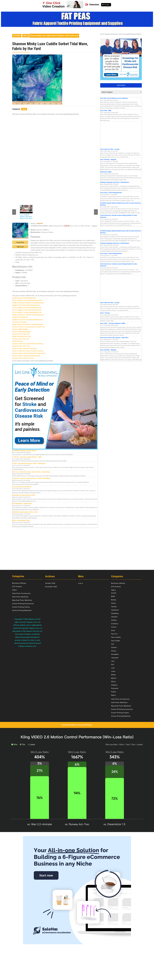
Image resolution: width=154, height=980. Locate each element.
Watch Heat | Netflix (106, 172)
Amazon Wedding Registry (21, 332)
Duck (113, 630)
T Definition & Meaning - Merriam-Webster (24, 451)
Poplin (114, 692)
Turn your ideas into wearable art (22, 487)
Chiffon (114, 620)
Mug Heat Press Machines (22, 600)
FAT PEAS (17, 36)
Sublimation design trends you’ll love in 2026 (25, 512)
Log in (81, 583)
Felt (113, 644)
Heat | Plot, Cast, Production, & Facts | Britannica (114, 98)
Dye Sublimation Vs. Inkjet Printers (22, 504)
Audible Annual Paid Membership (24, 298)
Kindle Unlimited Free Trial (21, 336)
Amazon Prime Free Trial (21, 334)
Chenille (114, 617)
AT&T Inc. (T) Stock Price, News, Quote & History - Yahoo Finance (31, 472)
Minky (25, 36)
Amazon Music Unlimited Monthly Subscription (29, 353)
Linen (113, 671)
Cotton (114, 627)
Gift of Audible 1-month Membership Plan (27, 312)
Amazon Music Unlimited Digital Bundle (26, 356)
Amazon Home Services (21, 339)
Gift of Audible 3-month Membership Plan (27, 308)
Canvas (114, 607)
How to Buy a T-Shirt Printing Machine (111, 193)
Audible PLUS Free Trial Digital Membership (28, 320)
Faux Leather (116, 637)
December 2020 (51, 587)
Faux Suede (115, 641)
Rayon (113, 695)
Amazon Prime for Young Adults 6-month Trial (28, 327)
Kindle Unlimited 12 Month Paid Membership (28, 315)
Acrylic (114, 593)
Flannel (114, 647)
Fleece (114, 651)
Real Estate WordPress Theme (72, 725)
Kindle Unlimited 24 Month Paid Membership (28, 303)
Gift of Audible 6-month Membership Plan (27, 310)
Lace (113, 668)
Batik (113, 596)
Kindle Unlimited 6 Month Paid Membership (27, 324)
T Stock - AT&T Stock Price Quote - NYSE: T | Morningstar (29, 464)
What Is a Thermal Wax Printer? (21, 520)
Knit (113, 665)
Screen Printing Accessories (23, 604)
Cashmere (115, 610)
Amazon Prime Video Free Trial (23, 358)
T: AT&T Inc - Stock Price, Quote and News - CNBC (27, 457)
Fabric (15, 590)
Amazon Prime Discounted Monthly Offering (28, 344)
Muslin (114, 678)
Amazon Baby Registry (20, 329)
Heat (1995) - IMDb (106, 111)
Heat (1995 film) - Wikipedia (108, 160)
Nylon (113, 682)
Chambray (115, 613)
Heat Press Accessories (21, 593)
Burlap (114, 600)
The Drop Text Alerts (19, 322)
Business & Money (19, 583)
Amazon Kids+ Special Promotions (24, 348)
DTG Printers (17, 587)
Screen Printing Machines (22, 610)
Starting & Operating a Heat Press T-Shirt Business (115, 182)
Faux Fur (114, 634)
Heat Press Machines (20, 597)
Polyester (115, 688)
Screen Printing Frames (21, 607)
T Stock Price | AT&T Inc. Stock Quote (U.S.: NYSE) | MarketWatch (31, 478)
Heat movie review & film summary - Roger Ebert (114, 338)
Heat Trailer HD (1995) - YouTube (110, 149)
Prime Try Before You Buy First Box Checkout (28, 351)
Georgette (115, 654)
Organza (114, 685)
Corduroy (115, 624)
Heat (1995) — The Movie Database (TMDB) (113, 323)
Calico (114, 603)
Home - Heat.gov (105, 313)
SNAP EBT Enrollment (20, 317)
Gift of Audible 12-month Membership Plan (27, 300)
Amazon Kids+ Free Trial (21, 346)
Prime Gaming (17, 341)
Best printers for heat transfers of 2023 (24, 495)
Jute (113, 661)
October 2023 (50, 583)
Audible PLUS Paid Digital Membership (26, 305)
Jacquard (115, 658)
